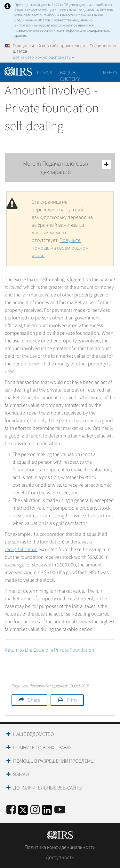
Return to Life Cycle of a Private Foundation (49, 650)
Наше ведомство (33, 734)
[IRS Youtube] (60, 810)
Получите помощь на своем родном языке (60, 248)
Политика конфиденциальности (60, 847)
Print (72, 700)
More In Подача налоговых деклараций (67, 168)
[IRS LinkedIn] (47, 812)
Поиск (45, 73)
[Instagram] (35, 810)
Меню (110, 73)
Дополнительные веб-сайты (48, 788)
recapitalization (21, 550)
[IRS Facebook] (11, 810)
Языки (21, 774)
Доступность (60, 857)
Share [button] (34, 700)
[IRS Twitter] (23, 812)
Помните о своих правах (42, 748)
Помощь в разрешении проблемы (54, 761)
